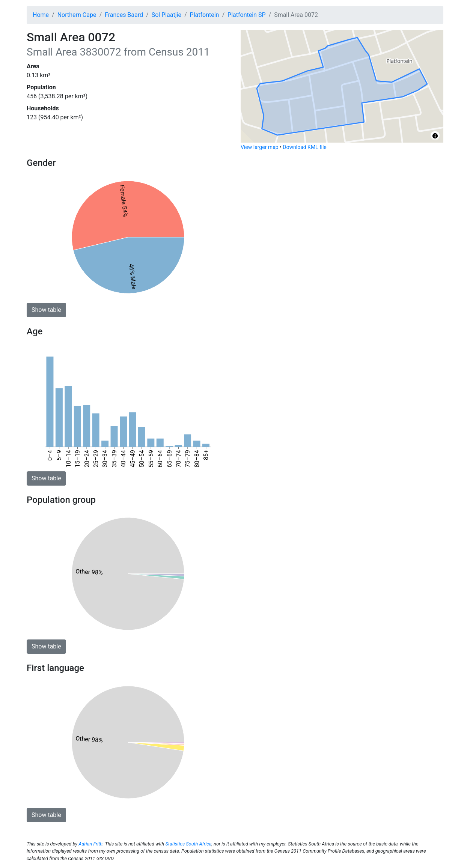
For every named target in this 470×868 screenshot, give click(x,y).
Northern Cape (77, 15)
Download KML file (304, 147)
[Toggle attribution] (435, 136)
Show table (46, 310)
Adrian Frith (90, 844)
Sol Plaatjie (166, 15)
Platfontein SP (246, 15)
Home (41, 15)
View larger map (260, 147)
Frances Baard (124, 15)
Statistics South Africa (188, 844)
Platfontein (205, 15)
